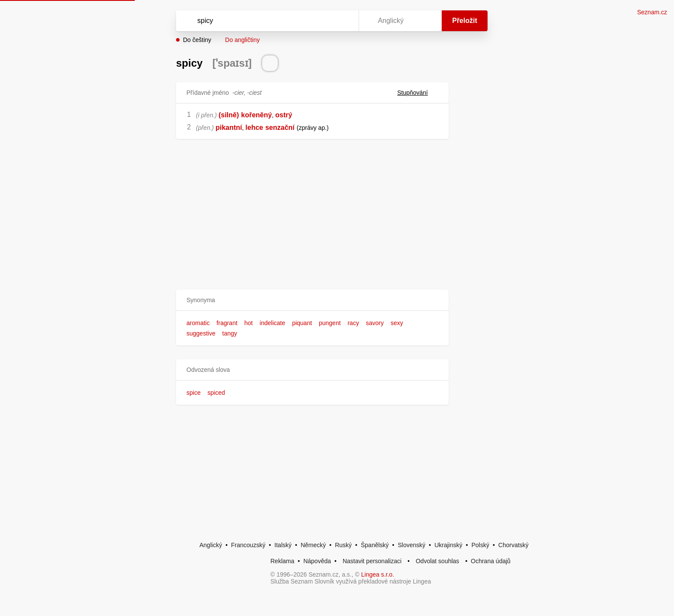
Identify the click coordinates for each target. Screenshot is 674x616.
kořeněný (256, 115)
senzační (280, 127)
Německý (313, 545)
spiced (216, 393)
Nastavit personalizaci (372, 561)
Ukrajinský (448, 545)
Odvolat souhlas (437, 561)
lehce (254, 127)
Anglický (211, 545)
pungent (330, 323)
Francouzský (248, 545)
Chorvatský (514, 545)
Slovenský (411, 545)
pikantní (229, 127)
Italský (283, 545)
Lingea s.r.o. (378, 574)
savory (375, 323)
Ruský (343, 545)
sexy (397, 323)
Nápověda (317, 561)
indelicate (272, 323)
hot (249, 323)
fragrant (227, 323)
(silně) (229, 115)
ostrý (284, 115)
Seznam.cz (652, 12)
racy (353, 323)
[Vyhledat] (266, 21)
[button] (312, 300)
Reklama (282, 561)
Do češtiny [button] (197, 40)
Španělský (375, 545)
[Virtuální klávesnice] (344, 21)
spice (194, 393)
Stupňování (418, 93)
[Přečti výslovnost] (270, 63)
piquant (302, 323)
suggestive (201, 333)
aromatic (198, 323)
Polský (480, 545)
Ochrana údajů (491, 561)
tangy (230, 333)
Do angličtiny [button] (242, 40)
